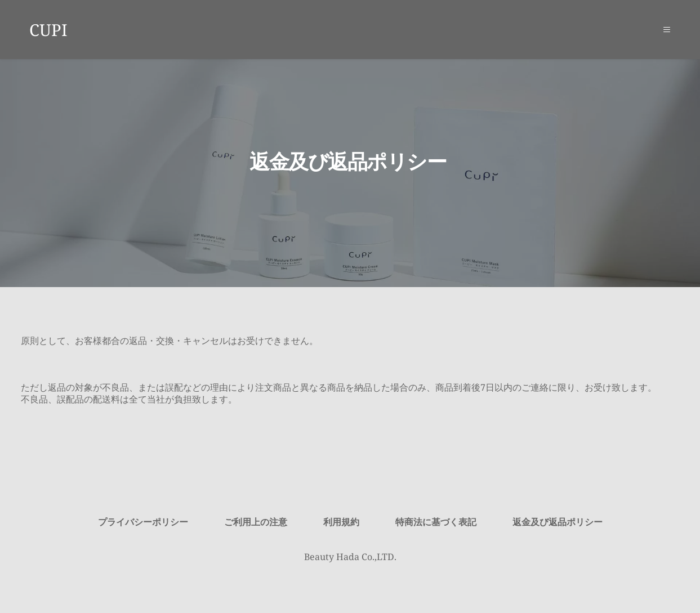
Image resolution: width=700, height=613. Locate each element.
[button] (664, 30)
